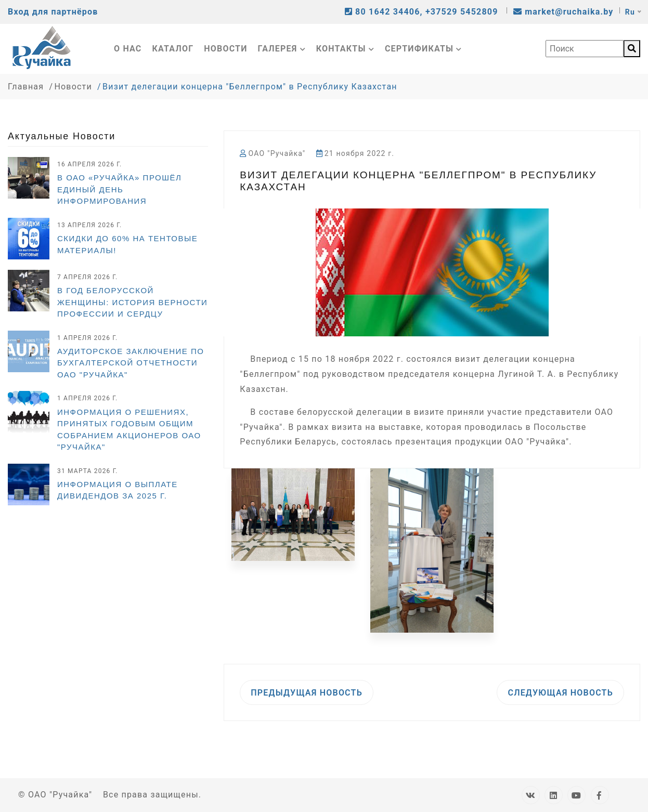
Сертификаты (424, 49)
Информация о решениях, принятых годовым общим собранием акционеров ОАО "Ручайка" (129, 430)
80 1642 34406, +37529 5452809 (423, 12)
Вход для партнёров (53, 12)
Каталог (173, 49)
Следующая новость (560, 693)
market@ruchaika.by (563, 12)
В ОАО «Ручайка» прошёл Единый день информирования (119, 189)
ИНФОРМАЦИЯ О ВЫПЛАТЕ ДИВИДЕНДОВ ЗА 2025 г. (118, 490)
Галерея (282, 49)
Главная (26, 87)
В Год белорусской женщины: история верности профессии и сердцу (132, 302)
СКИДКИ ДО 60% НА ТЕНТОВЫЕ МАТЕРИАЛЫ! (127, 244)
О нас (128, 49)
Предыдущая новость (307, 693)
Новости (225, 49)
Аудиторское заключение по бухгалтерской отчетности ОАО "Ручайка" (131, 363)
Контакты (345, 49)
